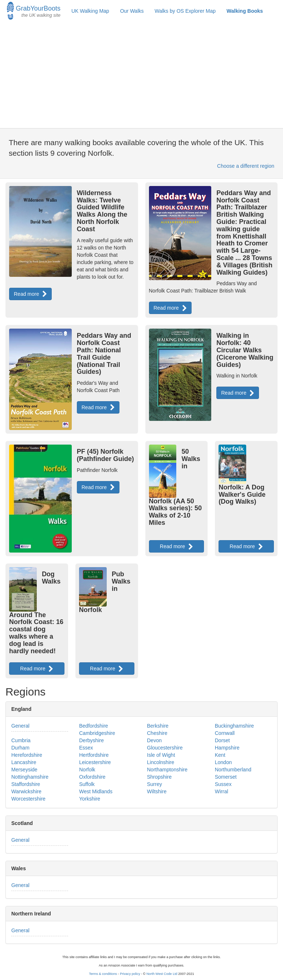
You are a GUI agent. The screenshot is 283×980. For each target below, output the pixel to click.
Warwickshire (26, 791)
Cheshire (157, 733)
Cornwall (225, 733)
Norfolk (87, 770)
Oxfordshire (92, 777)
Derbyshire (91, 740)
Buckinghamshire (234, 726)
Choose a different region (246, 166)
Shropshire (160, 777)
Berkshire (158, 726)
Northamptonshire (167, 770)
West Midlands (96, 791)
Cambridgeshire (97, 733)
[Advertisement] (141, 75)
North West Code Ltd (162, 974)
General (20, 726)
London (223, 762)
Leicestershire (95, 762)
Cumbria (21, 740)
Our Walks (132, 11)
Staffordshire (26, 784)
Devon (154, 740)
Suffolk (87, 784)
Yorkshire (90, 799)
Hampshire (227, 748)
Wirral (222, 791)
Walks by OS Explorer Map (185, 11)
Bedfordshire (93, 726)
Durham (20, 748)
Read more (30, 294)
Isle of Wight (161, 755)
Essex (86, 748)
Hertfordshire (94, 755)
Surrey (155, 784)
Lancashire (24, 762)
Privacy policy (130, 974)
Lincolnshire (161, 762)
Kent (220, 755)
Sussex (223, 784)
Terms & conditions (103, 974)
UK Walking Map (90, 11)
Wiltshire (157, 791)
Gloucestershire (165, 748)
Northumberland (233, 770)
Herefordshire (27, 755)
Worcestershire (28, 799)
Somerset (226, 777)
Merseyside (24, 770)
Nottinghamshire (30, 777)
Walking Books (245, 11)
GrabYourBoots (34, 10)
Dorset (222, 740)
